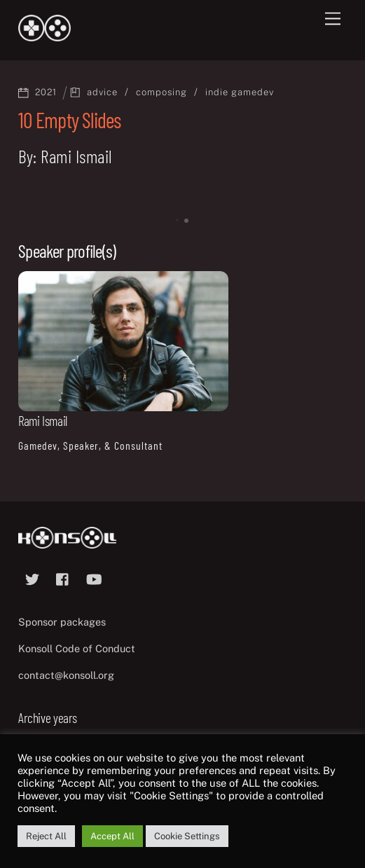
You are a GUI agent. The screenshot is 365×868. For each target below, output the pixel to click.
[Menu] (333, 19)
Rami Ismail (43, 421)
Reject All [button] (46, 836)
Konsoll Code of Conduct (77, 648)
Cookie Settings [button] (187, 836)
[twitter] (32, 578)
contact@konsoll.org (66, 675)
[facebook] (63, 578)
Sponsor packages (62, 622)
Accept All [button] (112, 836)
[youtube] (94, 578)
